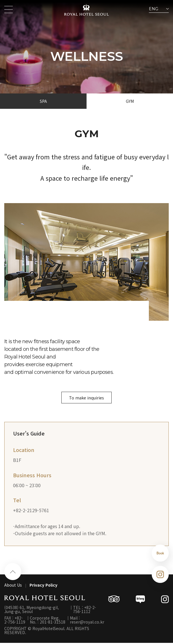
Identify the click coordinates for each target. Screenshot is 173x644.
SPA (43, 101)
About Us (13, 586)
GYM (130, 101)
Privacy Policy (43, 586)
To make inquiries (86, 398)
